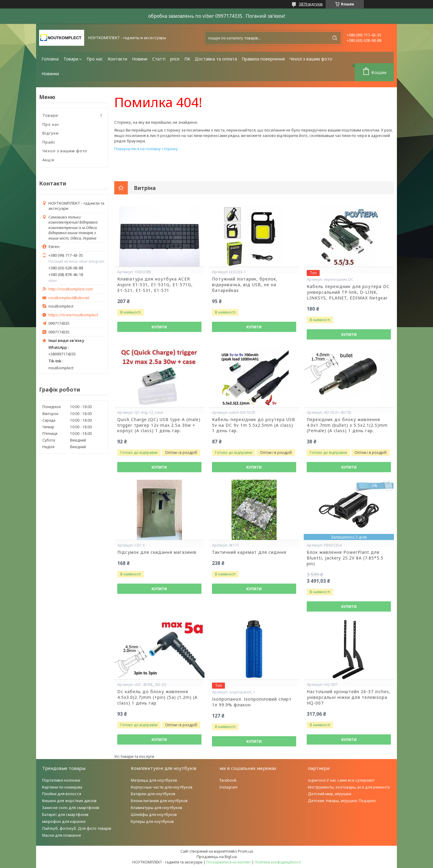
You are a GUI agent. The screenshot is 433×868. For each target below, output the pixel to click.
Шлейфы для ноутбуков (154, 814)
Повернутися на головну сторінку (146, 149)
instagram (229, 787)
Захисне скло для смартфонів (71, 808)
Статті (159, 59)
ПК (187, 59)
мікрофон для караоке (64, 821)
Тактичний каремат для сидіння (249, 552)
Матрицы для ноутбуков (154, 780)
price (175, 59)
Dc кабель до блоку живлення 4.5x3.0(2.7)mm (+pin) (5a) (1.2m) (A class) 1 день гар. (157, 697)
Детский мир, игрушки (330, 794)
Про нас (95, 59)
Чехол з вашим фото (311, 59)
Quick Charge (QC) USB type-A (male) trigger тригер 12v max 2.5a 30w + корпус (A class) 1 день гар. (159, 425)
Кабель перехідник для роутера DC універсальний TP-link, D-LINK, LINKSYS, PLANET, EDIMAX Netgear (348, 292)
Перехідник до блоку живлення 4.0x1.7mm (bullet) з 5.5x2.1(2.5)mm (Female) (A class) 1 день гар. (347, 425)
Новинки (50, 74)
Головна (50, 59)
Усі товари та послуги (134, 756)
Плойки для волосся (62, 794)
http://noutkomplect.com (71, 289)
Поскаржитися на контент (229, 862)
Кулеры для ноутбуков (152, 821)
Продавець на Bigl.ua (217, 857)
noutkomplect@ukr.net (69, 298)
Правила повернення (263, 59)
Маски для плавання (61, 835)
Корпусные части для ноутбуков (162, 787)
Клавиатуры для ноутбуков (157, 808)
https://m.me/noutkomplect (73, 315)
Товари (71, 59)
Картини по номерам (62, 787)
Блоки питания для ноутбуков (159, 801)
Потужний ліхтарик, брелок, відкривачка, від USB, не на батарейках (245, 285)
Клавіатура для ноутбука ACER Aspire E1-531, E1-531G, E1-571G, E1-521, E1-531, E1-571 (155, 285)
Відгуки (51, 133)
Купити (159, 327)
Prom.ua (245, 851)
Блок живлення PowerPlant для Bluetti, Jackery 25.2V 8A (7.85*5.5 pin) (345, 558)
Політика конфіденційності (278, 862)
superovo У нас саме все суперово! (341, 780)
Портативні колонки (61, 780)
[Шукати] (335, 38)
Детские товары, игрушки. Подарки (342, 801)
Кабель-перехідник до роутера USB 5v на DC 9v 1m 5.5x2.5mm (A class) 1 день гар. (254, 425)
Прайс (49, 142)
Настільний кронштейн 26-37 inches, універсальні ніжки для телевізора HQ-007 (349, 697)
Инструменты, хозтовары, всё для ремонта (349, 787)
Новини (140, 59)
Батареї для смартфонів (65, 814)
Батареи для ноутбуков (153, 794)
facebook (228, 780)
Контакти (117, 59)
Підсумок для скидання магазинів (157, 552)
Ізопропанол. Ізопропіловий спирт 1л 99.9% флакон (252, 702)
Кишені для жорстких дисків (69, 801)
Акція (48, 160)
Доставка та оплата (216, 59)
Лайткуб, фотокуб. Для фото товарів (77, 828)
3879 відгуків (311, 4)
